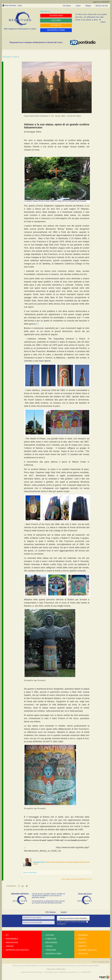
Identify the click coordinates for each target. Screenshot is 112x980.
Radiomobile (12, 939)
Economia (83, 935)
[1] (37, 324)
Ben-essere (51, 943)
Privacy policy (61, 969)
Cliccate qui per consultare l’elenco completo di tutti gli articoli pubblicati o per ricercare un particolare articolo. (48, 896)
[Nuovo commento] (30, 872)
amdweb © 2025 (104, 962)
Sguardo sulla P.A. (88, 950)
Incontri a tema (53, 954)
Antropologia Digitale (17, 950)
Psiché (49, 946)
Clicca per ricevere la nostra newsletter (73, 918)
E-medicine (51, 939)
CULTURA (6, 57)
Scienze (10, 946)
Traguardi (51, 950)
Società (82, 943)
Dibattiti (82, 946)
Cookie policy (51, 969)
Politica (82, 939)
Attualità (83, 954)
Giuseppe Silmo (39, 862)
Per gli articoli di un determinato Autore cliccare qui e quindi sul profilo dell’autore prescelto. (48, 902)
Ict (7, 935)
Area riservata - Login (13, 5)
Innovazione (12, 943)
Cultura (15, 57)
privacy (83, 922)
